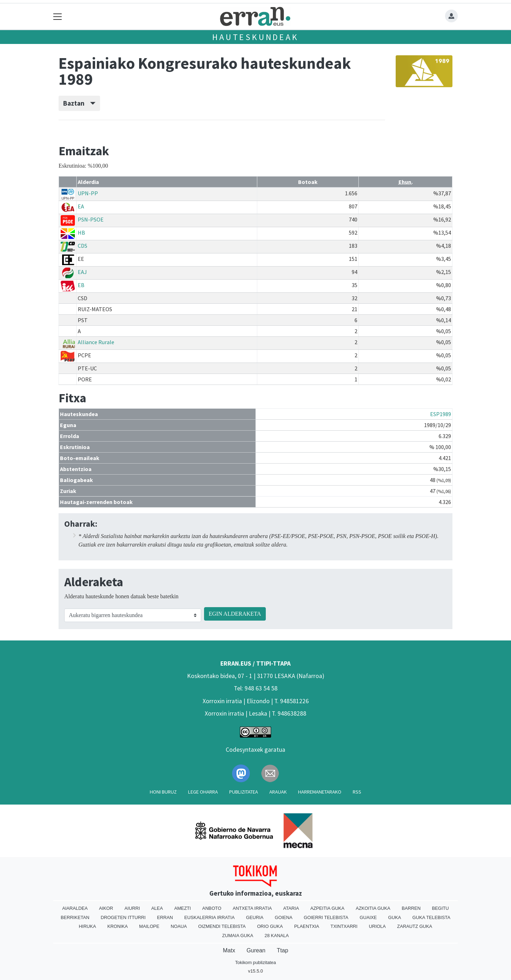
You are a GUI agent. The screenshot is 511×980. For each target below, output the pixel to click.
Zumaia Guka (238, 936)
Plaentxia (307, 926)
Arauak (278, 792)
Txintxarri (344, 926)
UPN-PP (88, 193)
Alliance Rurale (96, 342)
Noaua (179, 926)
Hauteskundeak (255, 37)
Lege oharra (203, 792)
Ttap (282, 950)
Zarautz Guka (415, 926)
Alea (157, 908)
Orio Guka (270, 926)
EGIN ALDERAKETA (235, 614)
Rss (357, 792)
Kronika (117, 926)
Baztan (79, 103)
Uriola (377, 926)
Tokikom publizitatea (255, 962)
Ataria (291, 908)
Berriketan (75, 917)
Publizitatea (244, 792)
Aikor (106, 908)
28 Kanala (277, 936)
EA (81, 206)
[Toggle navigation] (58, 16)
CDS (83, 246)
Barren (411, 908)
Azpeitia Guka (327, 908)
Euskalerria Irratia (209, 917)
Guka (395, 917)
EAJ (82, 272)
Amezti (183, 908)
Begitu (440, 908)
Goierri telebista (326, 917)
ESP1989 (441, 414)
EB (81, 285)
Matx (229, 950)
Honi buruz (163, 792)
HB (81, 233)
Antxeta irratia (252, 908)
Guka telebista (431, 917)
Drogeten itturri (123, 917)
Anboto (212, 908)
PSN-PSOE (91, 219)
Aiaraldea (75, 908)
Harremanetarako (320, 792)
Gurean (256, 950)
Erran (165, 917)
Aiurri (132, 908)
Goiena (284, 917)
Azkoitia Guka (373, 908)
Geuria (255, 917)
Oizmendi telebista (222, 926)
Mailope (149, 926)
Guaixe (368, 917)
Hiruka (87, 926)
